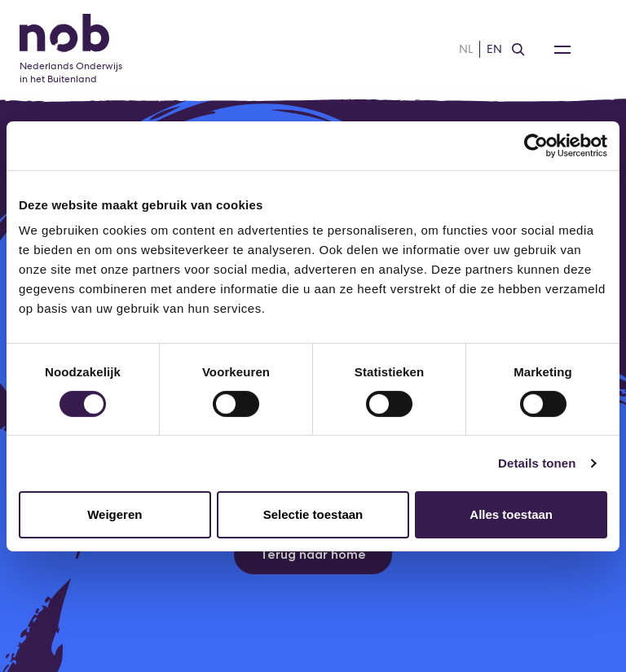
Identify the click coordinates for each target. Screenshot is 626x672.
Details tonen (537, 463)
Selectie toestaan (313, 514)
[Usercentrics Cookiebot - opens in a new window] (536, 145)
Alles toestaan (511, 514)
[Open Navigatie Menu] (562, 50)
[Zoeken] (518, 50)
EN (494, 49)
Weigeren (115, 514)
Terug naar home (313, 554)
